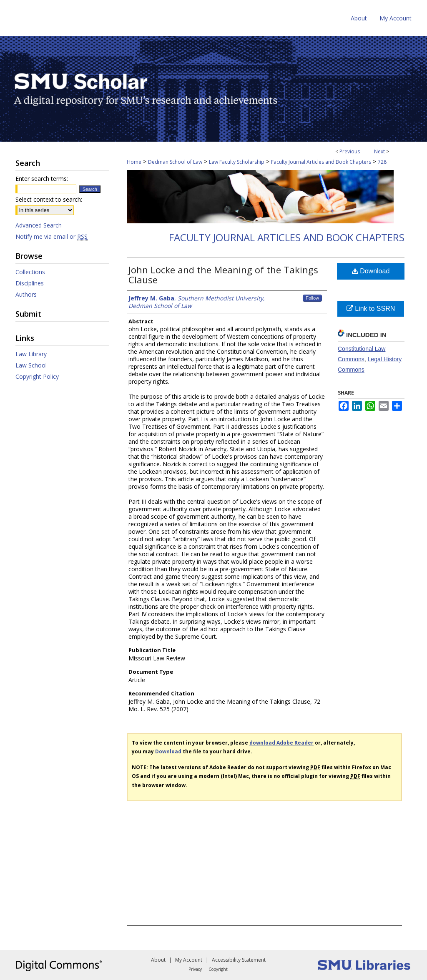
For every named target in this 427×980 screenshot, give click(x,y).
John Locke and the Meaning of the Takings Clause (223, 275)
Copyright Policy (37, 376)
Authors (26, 294)
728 (382, 162)
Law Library (31, 354)
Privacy (195, 969)
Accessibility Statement (239, 960)
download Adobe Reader (281, 743)
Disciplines (30, 283)
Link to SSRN (371, 309)
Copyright (218, 969)
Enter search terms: (42, 179)
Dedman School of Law (175, 162)
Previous (350, 151)
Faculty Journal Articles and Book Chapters (321, 162)
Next (379, 151)
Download (371, 271)
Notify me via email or (51, 236)
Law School (31, 365)
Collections (30, 272)
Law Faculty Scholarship (237, 162)
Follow (312, 298)
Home (134, 162)
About (158, 960)
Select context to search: (49, 199)
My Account (189, 960)
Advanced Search (39, 225)
